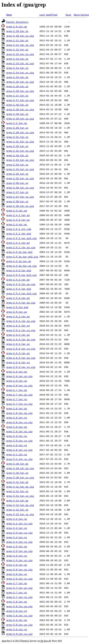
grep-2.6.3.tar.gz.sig (21, 358)
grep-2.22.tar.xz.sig (20, 151)
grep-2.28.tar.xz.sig (20, 206)
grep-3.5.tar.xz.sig (19, 560)
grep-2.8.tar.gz (17, 408)
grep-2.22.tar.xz (17, 146)
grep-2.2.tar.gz (17, 123)
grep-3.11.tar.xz (17, 491)
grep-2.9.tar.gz (17, 427)
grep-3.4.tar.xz (17, 537)
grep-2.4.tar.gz (17, 224)
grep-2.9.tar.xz (17, 436)
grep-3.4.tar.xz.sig (19, 542)
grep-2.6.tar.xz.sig (19, 385)
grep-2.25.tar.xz (17, 174)
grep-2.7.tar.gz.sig (19, 395)
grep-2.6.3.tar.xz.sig (21, 367)
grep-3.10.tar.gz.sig (20, 468)
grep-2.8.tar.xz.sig (19, 422)
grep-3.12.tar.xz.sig (20, 514)
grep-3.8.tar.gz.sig (19, 606)
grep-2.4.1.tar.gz (18, 215)
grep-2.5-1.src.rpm (19, 229)
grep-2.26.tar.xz (17, 183)
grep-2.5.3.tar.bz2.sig (22, 275)
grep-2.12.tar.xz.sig (20, 54)
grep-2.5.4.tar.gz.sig (21, 303)
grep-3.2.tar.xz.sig (19, 523)
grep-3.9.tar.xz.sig (19, 634)
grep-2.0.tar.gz (17, 27)
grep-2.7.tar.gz (17, 390)
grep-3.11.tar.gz (17, 482)
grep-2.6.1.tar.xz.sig (21, 330)
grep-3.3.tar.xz (17, 528)
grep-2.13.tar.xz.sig (20, 63)
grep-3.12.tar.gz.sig (20, 505)
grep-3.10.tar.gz (17, 464)
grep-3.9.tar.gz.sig (19, 625)
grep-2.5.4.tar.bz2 (19, 289)
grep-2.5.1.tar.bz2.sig (22, 238)
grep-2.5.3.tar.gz (18, 280)
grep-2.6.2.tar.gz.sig (21, 339)
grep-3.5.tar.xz (17, 556)
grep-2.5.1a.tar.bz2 (19, 252)
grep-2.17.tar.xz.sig (20, 100)
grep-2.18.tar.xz (17, 105)
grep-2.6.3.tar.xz (18, 362)
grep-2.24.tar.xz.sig (20, 169)
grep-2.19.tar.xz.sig (20, 119)
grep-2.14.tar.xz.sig (20, 73)
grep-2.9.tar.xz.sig (19, 441)
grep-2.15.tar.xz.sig (20, 82)
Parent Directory (17, 22)
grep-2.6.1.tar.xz (18, 326)
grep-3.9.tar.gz (17, 620)
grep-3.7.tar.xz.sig (19, 597)
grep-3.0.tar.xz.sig (19, 450)
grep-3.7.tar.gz (17, 583)
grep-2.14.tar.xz (17, 68)
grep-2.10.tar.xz (17, 31)
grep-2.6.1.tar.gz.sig (21, 321)
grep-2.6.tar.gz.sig (19, 376)
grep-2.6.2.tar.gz (18, 335)
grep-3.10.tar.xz (17, 473)
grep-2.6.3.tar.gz (18, 353)
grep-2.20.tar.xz (17, 128)
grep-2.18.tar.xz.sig (20, 109)
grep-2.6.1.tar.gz (18, 316)
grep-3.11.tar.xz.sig (20, 496)
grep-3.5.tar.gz (17, 546)
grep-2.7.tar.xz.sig (19, 404)
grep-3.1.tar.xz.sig (19, 459)
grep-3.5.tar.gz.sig (19, 551)
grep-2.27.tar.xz (17, 192)
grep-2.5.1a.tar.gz (19, 261)
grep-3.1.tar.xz (17, 454)
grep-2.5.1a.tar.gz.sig (22, 266)
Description (81, 15)
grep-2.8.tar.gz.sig (19, 413)
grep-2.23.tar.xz (17, 155)
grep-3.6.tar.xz (17, 574)
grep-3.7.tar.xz (17, 593)
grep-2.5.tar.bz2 (17, 307)
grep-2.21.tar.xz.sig (20, 142)
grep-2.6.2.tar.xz (18, 344)
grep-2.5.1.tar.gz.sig (21, 247)
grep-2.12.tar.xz (17, 50)
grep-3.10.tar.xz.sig (20, 477)
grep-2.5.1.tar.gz (18, 243)
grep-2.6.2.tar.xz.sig (21, 349)
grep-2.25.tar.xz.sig (20, 178)
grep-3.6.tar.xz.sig (19, 579)
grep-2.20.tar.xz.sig (20, 132)
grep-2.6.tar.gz (17, 372)
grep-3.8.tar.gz (17, 602)
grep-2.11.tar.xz (17, 40)
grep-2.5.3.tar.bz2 (19, 270)
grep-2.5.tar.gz (17, 312)
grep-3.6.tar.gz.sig (19, 569)
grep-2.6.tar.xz (17, 381)
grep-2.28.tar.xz (17, 201)
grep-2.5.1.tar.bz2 (19, 234)
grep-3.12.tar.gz (17, 500)
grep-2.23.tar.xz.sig (20, 160)
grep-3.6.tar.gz (17, 565)
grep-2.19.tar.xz (17, 114)
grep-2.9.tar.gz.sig (19, 431)
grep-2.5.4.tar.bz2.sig (22, 293)
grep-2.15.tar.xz (17, 77)
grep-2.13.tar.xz (17, 59)
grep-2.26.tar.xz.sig (20, 188)
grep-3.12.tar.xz (17, 510)
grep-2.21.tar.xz (17, 137)
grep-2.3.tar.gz (17, 211)
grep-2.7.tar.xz (17, 399)
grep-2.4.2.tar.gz (18, 220)
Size (68, 15)
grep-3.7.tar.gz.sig (19, 588)
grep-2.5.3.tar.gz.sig (21, 284)
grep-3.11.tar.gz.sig (20, 487)
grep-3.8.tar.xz (17, 611)
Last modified (48, 15)
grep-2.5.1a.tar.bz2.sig (22, 257)
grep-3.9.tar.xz (17, 629)
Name (9, 15)
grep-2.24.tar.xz (17, 165)
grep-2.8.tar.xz (17, 418)
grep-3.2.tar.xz (17, 519)
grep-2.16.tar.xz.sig (20, 91)
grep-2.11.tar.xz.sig (20, 45)
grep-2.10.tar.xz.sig (20, 36)
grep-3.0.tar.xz (17, 445)
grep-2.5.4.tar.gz (18, 298)
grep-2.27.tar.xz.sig (20, 197)
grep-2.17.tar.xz (17, 96)
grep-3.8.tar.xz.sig (19, 616)
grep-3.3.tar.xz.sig (19, 533)
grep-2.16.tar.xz (17, 86)
